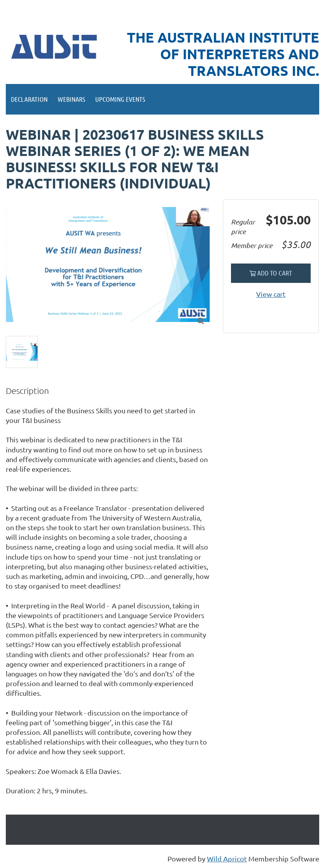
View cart (271, 294)
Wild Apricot (227, 859)
